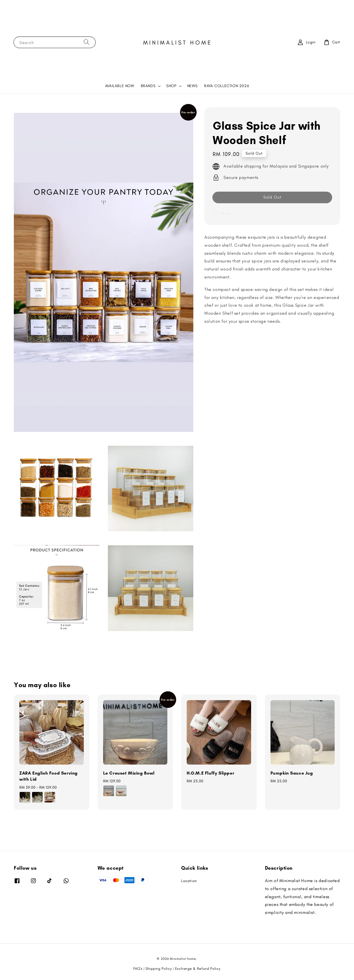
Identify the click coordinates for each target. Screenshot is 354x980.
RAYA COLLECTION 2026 (227, 86)
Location (189, 881)
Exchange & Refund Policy (198, 969)
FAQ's (138, 969)
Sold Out (272, 197)
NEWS (192, 86)
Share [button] (222, 213)
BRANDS (148, 86)
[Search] (87, 42)
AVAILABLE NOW (120, 86)
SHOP (171, 86)
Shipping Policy (159, 969)
